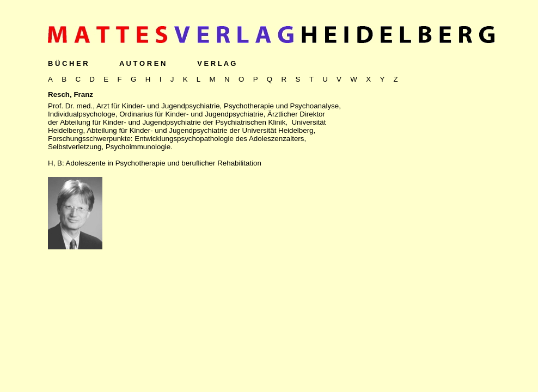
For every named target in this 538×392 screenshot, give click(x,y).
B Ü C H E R (68, 63)
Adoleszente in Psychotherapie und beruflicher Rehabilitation (164, 163)
